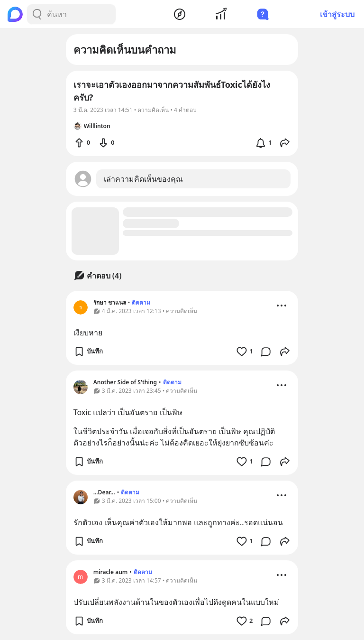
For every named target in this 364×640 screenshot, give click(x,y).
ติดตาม (141, 302)
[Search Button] (37, 14)
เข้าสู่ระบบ (337, 14)
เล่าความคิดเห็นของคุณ (143, 179)
